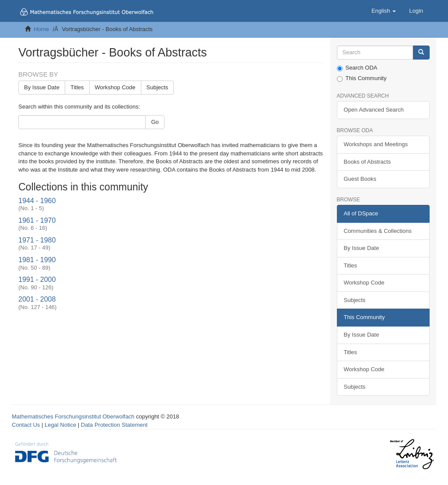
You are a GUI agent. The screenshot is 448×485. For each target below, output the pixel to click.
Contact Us (26, 425)
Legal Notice (60, 425)
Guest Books (360, 179)
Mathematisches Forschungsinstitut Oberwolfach (73, 416)
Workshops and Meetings (376, 144)
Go (155, 122)
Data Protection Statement (114, 425)
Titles (77, 87)
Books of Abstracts (367, 162)
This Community (362, 78)
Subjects (157, 87)
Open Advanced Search (374, 110)
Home (41, 29)
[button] (384, 11)
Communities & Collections (378, 231)
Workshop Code (115, 87)
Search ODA (357, 68)
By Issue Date (42, 87)
